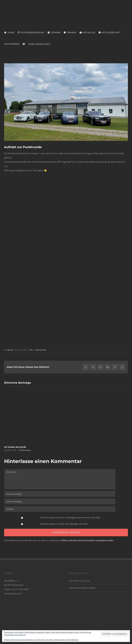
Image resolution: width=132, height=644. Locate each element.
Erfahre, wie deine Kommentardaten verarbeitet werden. (87, 540)
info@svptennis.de (13, 594)
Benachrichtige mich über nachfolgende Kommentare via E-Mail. (71, 517)
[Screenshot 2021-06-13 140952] (66, 102)
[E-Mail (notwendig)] (60, 501)
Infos (31, 350)
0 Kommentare (41, 350)
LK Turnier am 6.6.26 (15, 447)
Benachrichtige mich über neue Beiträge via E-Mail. (64, 524)
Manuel (10, 350)
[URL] (60, 509)
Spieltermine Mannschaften (83, 588)
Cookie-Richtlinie (72, 640)
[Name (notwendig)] (60, 494)
